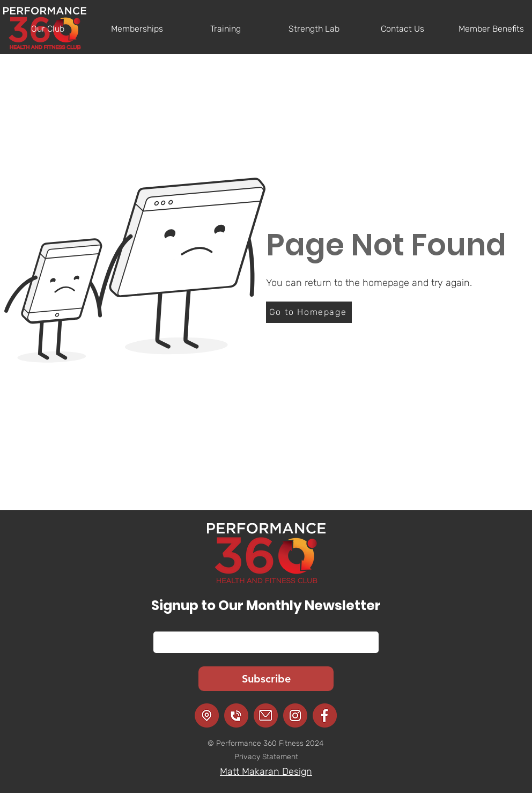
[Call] (236, 715)
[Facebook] (325, 715)
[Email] (263, 642)
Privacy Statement (266, 757)
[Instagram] (295, 715)
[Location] (207, 715)
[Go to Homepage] (309, 312)
